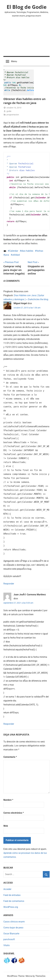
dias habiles (27, 251)
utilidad (16, 255)
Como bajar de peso (13, 928)
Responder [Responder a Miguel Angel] (9, 584)
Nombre (8, 800)
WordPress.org (11, 907)
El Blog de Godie (27, 7)
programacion (13, 115)
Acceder (7, 889)
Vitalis (7, 945)
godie (9, 111)
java (7, 255)
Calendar (14, 251)
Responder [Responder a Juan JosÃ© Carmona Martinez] (9, 724)
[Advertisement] (26, 38)
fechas (40, 251)
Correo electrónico (14, 813)
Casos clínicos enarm (14, 922)
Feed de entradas (12, 895)
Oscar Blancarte (11, 934)
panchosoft (9, 939)
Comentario (10, 757)
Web (6, 826)
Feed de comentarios (14, 901)
